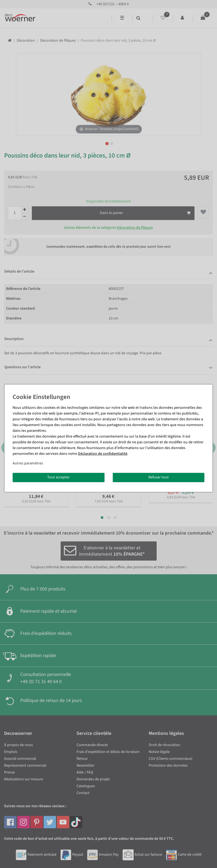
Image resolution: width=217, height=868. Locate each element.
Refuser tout (159, 477)
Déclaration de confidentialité (103, 454)
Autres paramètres (28, 463)
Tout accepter (58, 477)
